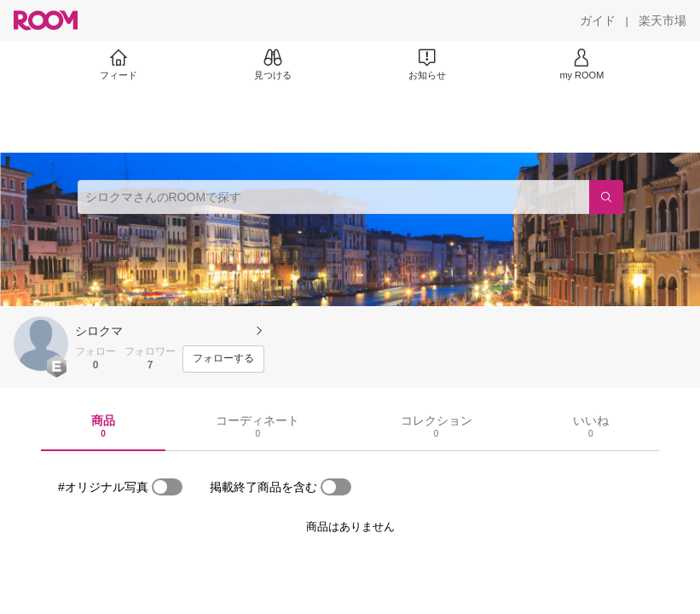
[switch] (167, 487)
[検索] (606, 197)
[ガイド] (598, 20)
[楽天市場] (662, 20)
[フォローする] (223, 359)
